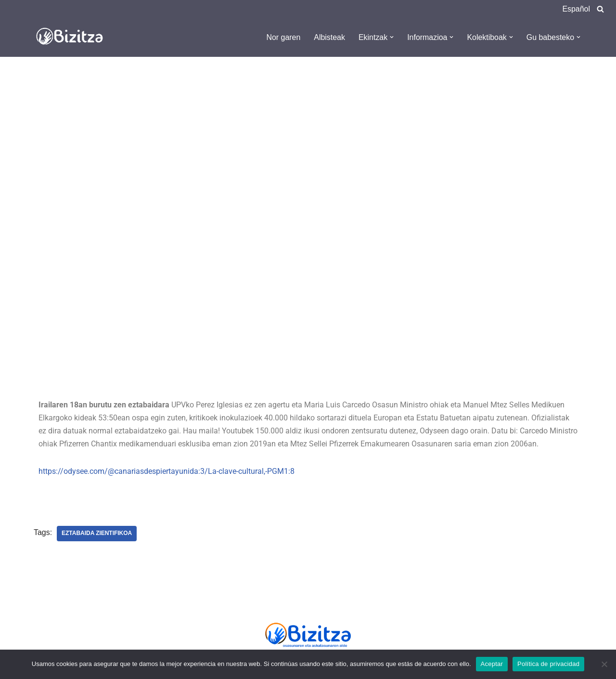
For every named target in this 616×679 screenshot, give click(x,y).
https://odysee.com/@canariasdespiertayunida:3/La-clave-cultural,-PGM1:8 (167, 471)
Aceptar (492, 664)
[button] (391, 37)
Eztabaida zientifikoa (97, 534)
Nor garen (283, 37)
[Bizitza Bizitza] (72, 37)
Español (576, 9)
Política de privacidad (548, 664)
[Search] (600, 9)
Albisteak (329, 37)
